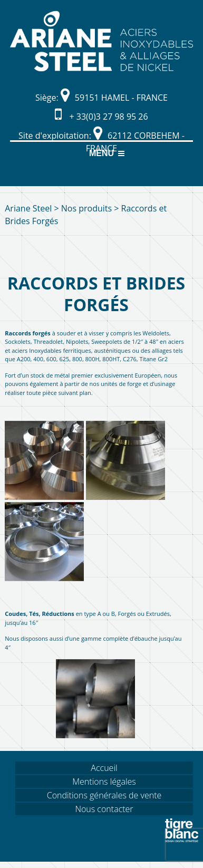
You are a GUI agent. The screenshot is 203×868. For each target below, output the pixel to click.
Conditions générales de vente (104, 795)
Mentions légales (104, 782)
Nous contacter (104, 809)
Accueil (104, 768)
